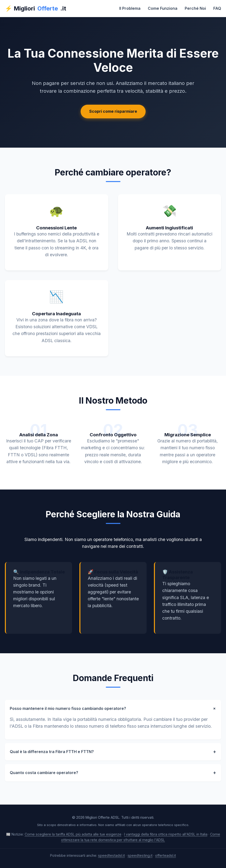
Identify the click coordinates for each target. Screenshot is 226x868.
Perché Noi (195, 8)
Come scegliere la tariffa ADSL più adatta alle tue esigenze (73, 834)
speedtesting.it (140, 855)
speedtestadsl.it (111, 855)
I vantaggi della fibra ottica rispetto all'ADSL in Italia (166, 834)
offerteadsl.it (166, 855)
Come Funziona (163, 8)
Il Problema (130, 8)
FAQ (217, 8)
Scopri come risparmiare (113, 111)
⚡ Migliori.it (36, 9)
